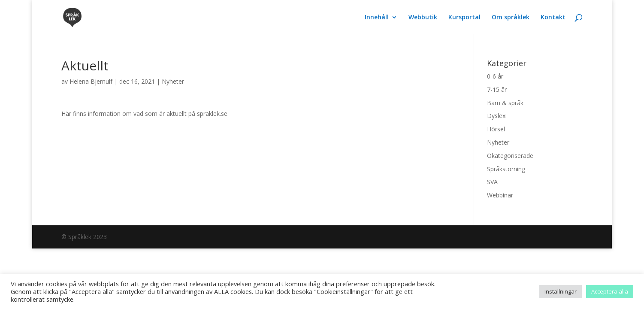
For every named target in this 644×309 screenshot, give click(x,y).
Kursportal (464, 18)
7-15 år (497, 89)
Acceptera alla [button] (610, 291)
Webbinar (500, 195)
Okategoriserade (510, 156)
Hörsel (496, 129)
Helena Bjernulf (91, 81)
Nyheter (173, 81)
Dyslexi (497, 116)
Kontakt (553, 18)
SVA (492, 182)
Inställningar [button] (561, 291)
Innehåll (377, 18)
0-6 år (495, 76)
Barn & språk (505, 103)
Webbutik (423, 18)
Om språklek (511, 18)
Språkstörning (506, 169)
